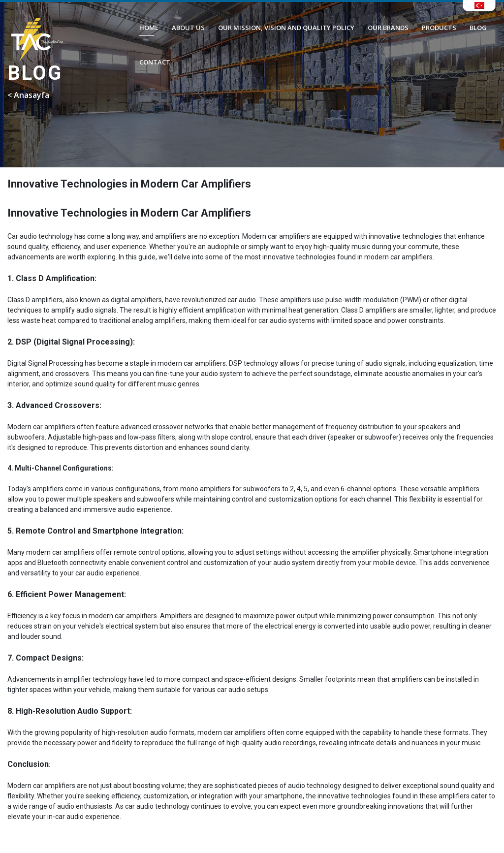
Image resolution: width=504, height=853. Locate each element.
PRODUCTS (439, 28)
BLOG (478, 28)
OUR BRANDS (388, 28)
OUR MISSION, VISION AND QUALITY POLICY (286, 28)
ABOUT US (188, 28)
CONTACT (155, 62)
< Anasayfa (28, 95)
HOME (149, 28)
